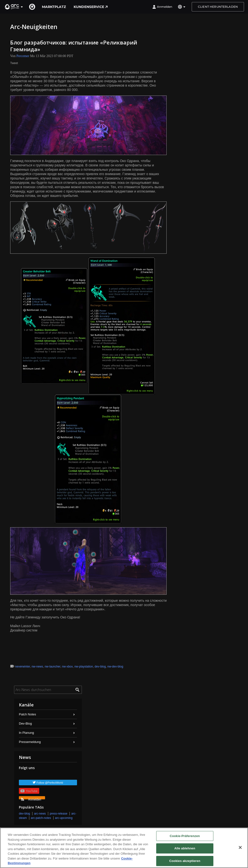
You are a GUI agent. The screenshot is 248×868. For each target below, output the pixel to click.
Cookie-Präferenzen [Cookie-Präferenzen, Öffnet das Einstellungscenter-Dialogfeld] (185, 836)
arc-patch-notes (41, 818)
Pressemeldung (30, 742)
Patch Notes (27, 714)
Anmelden (162, 7)
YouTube (29, 791)
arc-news (40, 814)
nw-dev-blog (115, 667)
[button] (14, 7)
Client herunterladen (218, 7)
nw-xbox (67, 667)
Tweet (14, 63)
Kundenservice (91, 7)
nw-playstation (84, 667)
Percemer (23, 56)
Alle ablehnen (185, 848)
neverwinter (22, 667)
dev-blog (100, 667)
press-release (58, 814)
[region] (124, 848)
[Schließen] (240, 847)
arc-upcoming (64, 818)
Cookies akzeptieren (185, 861)
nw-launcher (52, 667)
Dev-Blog (25, 723)
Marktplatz (54, 7)
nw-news (37, 667)
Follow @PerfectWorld (50, 783)
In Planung (26, 733)
